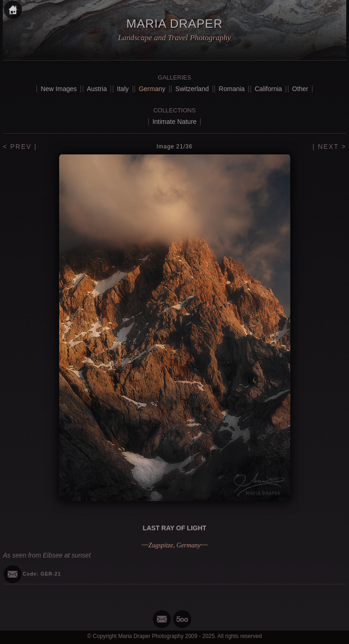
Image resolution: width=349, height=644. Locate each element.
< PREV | (20, 147)
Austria (97, 89)
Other (300, 89)
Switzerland (192, 89)
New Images (59, 89)
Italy (123, 89)
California (268, 89)
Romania (232, 89)
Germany (152, 89)
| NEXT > (329, 147)
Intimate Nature (175, 122)
